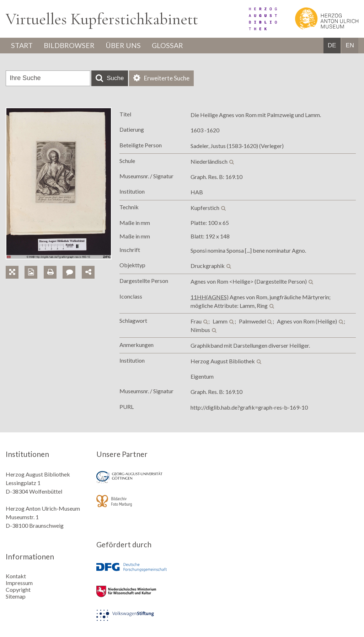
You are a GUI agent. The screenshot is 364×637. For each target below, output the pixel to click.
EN (350, 46)
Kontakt (16, 576)
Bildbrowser (70, 46)
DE (332, 46)
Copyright (18, 589)
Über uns (125, 46)
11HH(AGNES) (210, 297)
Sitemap (16, 596)
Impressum (19, 583)
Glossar (170, 46)
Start (22, 46)
